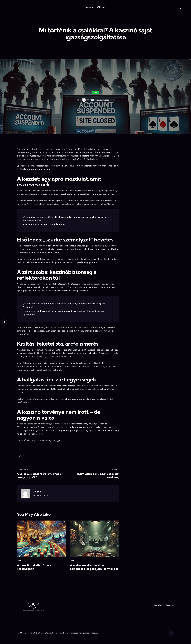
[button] (21, 456)
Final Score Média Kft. (26, 633)
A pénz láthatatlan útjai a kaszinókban (34, 567)
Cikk (95, 93)
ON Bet (37, 492)
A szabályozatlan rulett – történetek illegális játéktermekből (94, 567)
